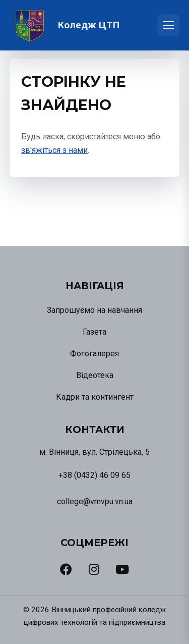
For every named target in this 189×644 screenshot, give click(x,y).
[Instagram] (94, 569)
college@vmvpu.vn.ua (95, 501)
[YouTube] (122, 569)
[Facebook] (66, 569)
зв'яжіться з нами (54, 150)
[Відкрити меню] (168, 25)
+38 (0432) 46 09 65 (94, 475)
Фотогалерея (94, 354)
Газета (94, 332)
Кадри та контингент (95, 397)
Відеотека (95, 375)
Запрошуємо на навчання (94, 310)
